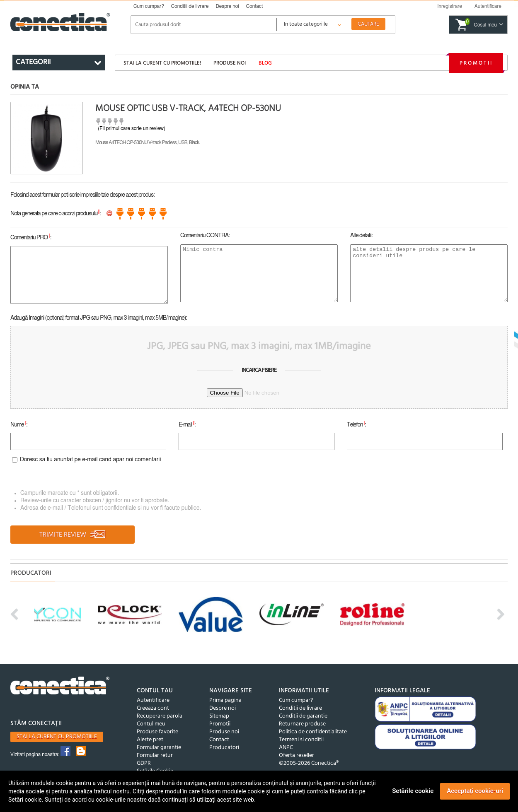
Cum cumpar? (149, 6)
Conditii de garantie (303, 716)
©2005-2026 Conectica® (309, 763)
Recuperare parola (160, 716)
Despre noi (227, 6)
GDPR (144, 763)
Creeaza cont (153, 708)
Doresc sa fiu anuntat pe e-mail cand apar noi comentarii (91, 460)
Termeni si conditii (301, 740)
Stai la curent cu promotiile (57, 737)
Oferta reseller (297, 755)
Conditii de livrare (190, 6)
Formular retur (155, 755)
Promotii (476, 63)
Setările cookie (413, 791)
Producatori (224, 748)
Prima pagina (225, 700)
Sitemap (219, 716)
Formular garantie (159, 748)
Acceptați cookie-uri (475, 791)
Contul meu (151, 724)
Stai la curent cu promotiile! (162, 63)
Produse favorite (157, 732)
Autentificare (153, 700)
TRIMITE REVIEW (73, 535)
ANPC (286, 748)
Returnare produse (302, 724)
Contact (255, 6)
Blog (265, 63)
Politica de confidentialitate (313, 732)
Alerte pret (150, 740)
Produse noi (230, 63)
